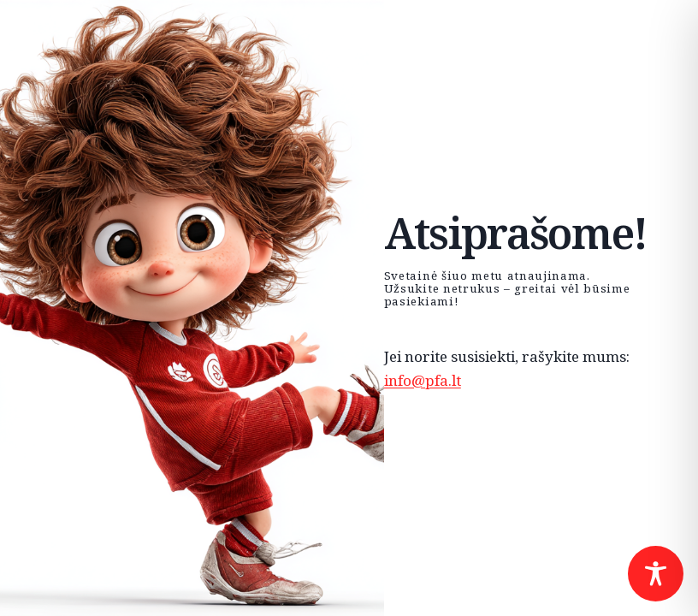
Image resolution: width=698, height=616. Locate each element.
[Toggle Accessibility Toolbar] (656, 574)
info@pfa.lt (423, 380)
